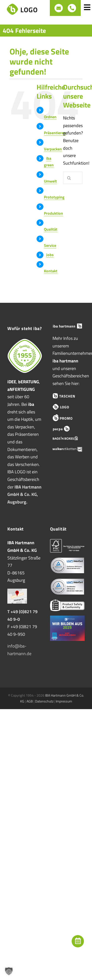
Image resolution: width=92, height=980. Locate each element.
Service (50, 245)
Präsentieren (55, 133)
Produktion (53, 213)
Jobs (50, 255)
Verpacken (53, 149)
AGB (30, 701)
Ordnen (50, 117)
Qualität (51, 229)
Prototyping (54, 197)
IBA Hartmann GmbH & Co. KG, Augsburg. (24, 494)
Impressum (64, 701)
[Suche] (69, 178)
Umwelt (50, 181)
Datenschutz (44, 701)
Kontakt (51, 271)
